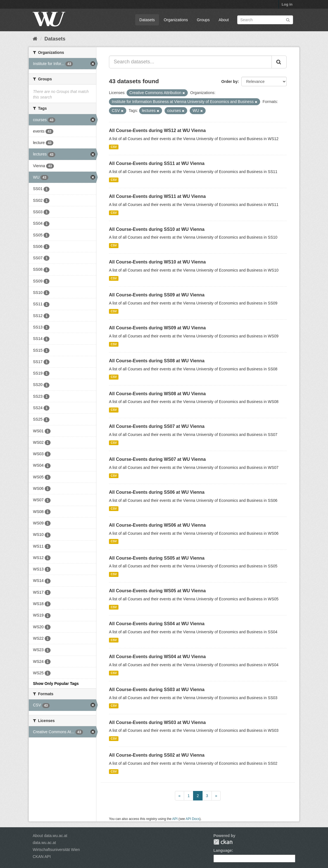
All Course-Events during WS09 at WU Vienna (157, 328)
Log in (287, 4)
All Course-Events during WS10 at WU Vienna (157, 262)
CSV (114, 147)
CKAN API (42, 857)
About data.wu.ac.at (50, 836)
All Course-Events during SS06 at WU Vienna (157, 492)
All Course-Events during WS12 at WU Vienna (157, 130)
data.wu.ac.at (44, 843)
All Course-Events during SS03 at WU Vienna (157, 690)
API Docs (193, 819)
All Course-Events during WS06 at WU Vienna (157, 525)
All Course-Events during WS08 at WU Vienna (157, 394)
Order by (229, 81)
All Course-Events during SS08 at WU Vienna (157, 361)
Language (223, 850)
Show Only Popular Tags (56, 684)
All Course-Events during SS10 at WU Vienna (157, 229)
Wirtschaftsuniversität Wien (56, 850)
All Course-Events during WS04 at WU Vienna (157, 657)
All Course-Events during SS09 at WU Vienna (157, 295)
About (224, 20)
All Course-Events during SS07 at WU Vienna (157, 426)
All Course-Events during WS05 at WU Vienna (157, 591)
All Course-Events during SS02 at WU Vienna (157, 755)
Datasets (147, 20)
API (175, 819)
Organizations (176, 20)
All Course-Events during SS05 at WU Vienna (157, 558)
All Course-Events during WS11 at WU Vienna (157, 196)
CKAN (223, 842)
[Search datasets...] (190, 62)
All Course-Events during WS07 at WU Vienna (157, 459)
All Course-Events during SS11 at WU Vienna (157, 163)
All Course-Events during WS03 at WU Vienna (157, 722)
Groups (203, 20)
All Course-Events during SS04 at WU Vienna (157, 624)
